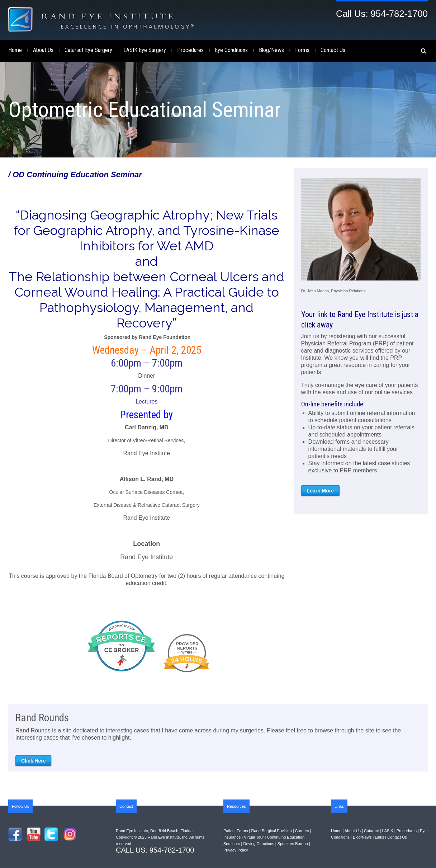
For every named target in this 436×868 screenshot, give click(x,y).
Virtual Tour (254, 837)
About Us (43, 50)
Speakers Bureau (293, 844)
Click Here (33, 761)
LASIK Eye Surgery (145, 50)
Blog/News (271, 50)
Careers (302, 831)
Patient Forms (236, 831)
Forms (302, 50)
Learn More (320, 491)
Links (380, 837)
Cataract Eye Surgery (88, 50)
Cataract (371, 831)
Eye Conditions (231, 50)
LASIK (388, 831)
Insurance (232, 837)
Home (15, 50)
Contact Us (333, 50)
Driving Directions (259, 844)
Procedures (190, 50)
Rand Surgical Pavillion (271, 831)
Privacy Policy (236, 850)
